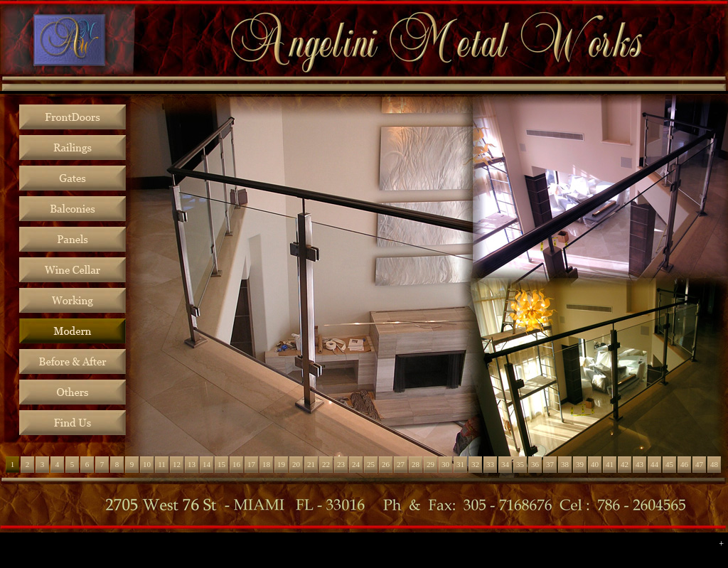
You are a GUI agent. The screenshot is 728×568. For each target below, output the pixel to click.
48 (714, 464)
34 (505, 464)
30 (445, 464)
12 (177, 464)
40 (595, 464)
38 (565, 464)
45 (669, 464)
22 (326, 464)
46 (684, 464)
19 (281, 464)
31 (460, 464)
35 (520, 464)
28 (416, 464)
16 (236, 464)
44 (654, 464)
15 (221, 464)
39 (580, 464)
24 (356, 464)
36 (535, 464)
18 (266, 464)
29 (430, 464)
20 (296, 464)
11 (162, 464)
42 (625, 464)
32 (475, 464)
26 (386, 464)
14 (207, 464)
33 (490, 464)
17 (251, 464)
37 (550, 464)
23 (341, 464)
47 (699, 464)
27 (401, 464)
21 (311, 464)
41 (610, 464)
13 (192, 464)
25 (371, 464)
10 (147, 464)
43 (639, 464)
